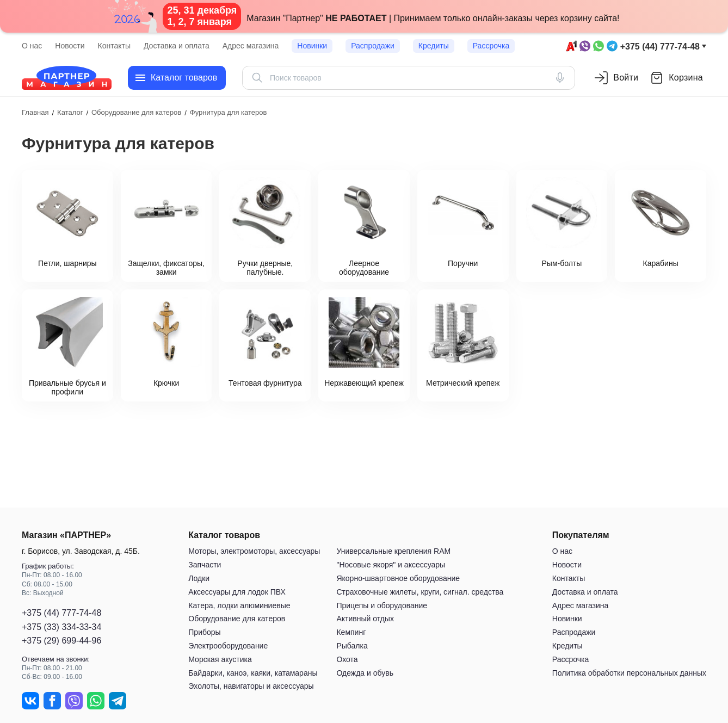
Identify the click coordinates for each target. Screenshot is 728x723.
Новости (70, 46)
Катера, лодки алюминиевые (239, 605)
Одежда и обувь (365, 673)
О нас (32, 46)
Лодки (199, 578)
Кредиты (434, 46)
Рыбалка (352, 646)
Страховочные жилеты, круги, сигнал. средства (420, 592)
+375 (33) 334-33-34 (61, 627)
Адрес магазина (251, 46)
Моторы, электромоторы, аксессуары (254, 552)
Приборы (204, 632)
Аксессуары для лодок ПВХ (237, 592)
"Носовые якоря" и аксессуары (391, 565)
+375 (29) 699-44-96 (61, 641)
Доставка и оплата (177, 46)
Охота (347, 659)
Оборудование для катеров (237, 619)
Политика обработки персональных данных (629, 673)
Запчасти (205, 565)
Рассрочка (491, 46)
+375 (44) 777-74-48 (660, 47)
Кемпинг (351, 632)
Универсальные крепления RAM (393, 552)
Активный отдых (365, 619)
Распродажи (373, 46)
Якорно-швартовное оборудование (398, 578)
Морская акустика (220, 659)
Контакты (114, 46)
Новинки (312, 46)
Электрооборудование (228, 646)
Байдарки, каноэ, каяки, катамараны (253, 673)
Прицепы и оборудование (382, 605)
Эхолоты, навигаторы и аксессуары (251, 687)
